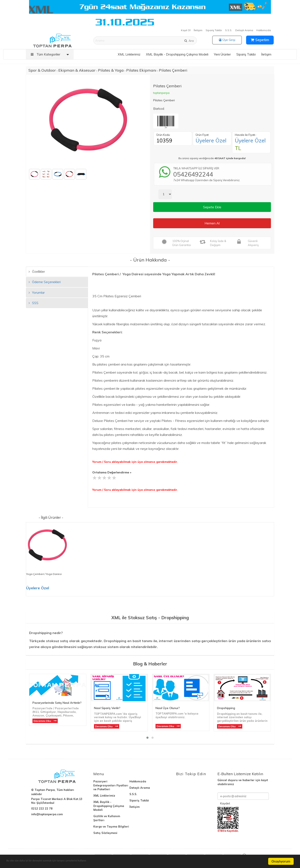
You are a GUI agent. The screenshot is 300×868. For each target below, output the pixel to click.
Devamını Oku (43, 721)
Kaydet (225, 803)
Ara (189, 41)
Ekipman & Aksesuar (77, 70)
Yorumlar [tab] (37, 293)
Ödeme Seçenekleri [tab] (45, 282)
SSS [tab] (34, 303)
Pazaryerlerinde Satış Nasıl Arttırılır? (57, 703)
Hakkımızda (264, 30)
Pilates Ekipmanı (141, 70)
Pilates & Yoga (111, 70)
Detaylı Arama (244, 30)
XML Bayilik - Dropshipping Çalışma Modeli (177, 54)
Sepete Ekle (212, 207)
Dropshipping (226, 708)
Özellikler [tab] (37, 272)
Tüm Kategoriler (51, 54)
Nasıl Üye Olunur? (168, 708)
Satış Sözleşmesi (105, 833)
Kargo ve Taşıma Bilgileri (111, 826)
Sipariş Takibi (214, 30)
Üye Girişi (227, 40)
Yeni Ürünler (222, 54)
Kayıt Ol (186, 30)
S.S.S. (229, 30)
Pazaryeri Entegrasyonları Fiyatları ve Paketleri (111, 785)
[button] (147, 738)
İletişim (198, 30)
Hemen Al (212, 223)
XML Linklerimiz (129, 54)
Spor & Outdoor (42, 70)
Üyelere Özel (211, 140)
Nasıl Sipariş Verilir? (107, 708)
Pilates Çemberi (173, 70)
